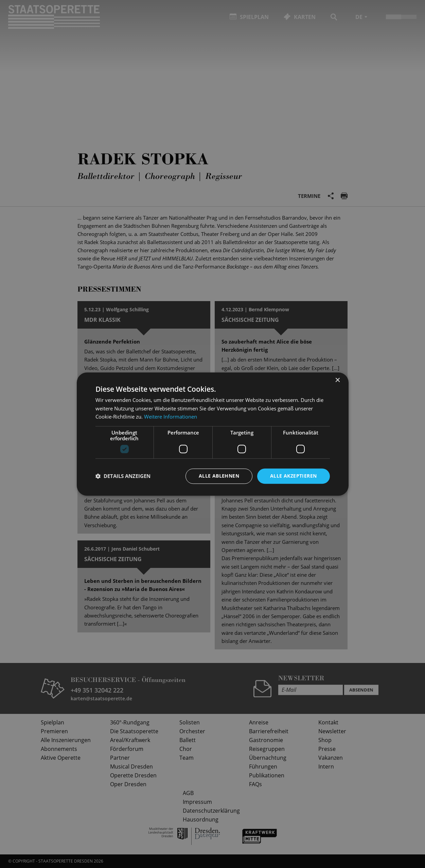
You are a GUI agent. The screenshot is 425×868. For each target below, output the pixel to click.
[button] (123, 476)
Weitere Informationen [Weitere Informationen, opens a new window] (171, 417)
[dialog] (212, 434)
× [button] (338, 380)
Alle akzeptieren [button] (293, 476)
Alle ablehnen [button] (219, 476)
